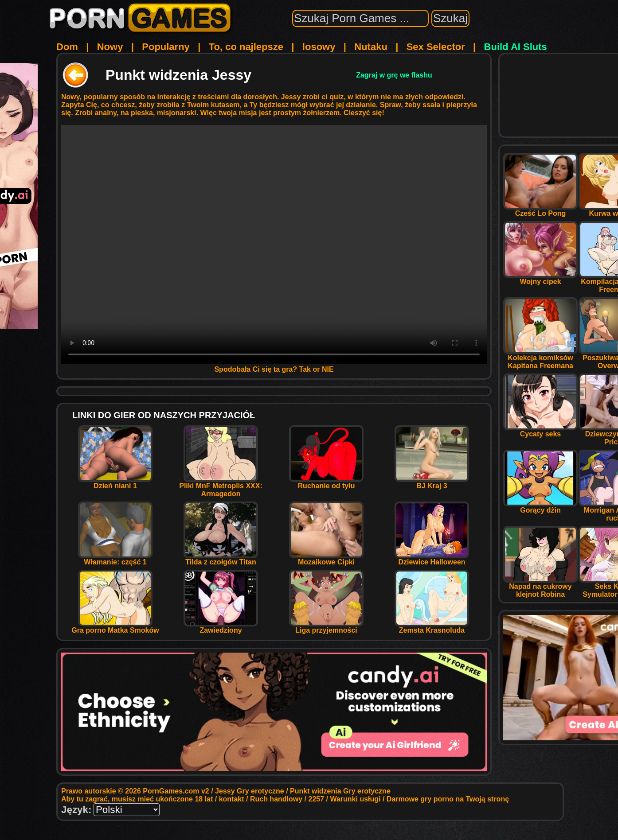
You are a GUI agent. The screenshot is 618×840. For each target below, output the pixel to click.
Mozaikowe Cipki (326, 559)
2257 (317, 799)
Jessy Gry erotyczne (250, 791)
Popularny (166, 47)
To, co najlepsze (246, 47)
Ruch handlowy (276, 799)
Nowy (110, 47)
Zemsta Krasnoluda (432, 627)
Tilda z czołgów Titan (221, 559)
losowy (319, 47)
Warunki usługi (355, 799)
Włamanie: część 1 (115, 559)
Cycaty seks (540, 431)
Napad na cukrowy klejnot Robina (540, 587)
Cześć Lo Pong (540, 210)
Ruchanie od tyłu (326, 483)
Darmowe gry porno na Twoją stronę (448, 799)
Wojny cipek (540, 278)
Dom (67, 47)
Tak (305, 369)
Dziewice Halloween (432, 559)
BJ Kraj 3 (432, 483)
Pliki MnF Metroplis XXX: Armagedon (221, 487)
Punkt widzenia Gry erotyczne (340, 791)
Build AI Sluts (516, 47)
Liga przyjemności (326, 627)
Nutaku (371, 47)
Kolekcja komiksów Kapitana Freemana (540, 359)
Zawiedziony (221, 627)
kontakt (232, 799)
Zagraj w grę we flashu (394, 75)
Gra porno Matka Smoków (115, 627)
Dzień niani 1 (115, 483)
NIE (328, 369)
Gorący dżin (540, 507)
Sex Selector (436, 47)
